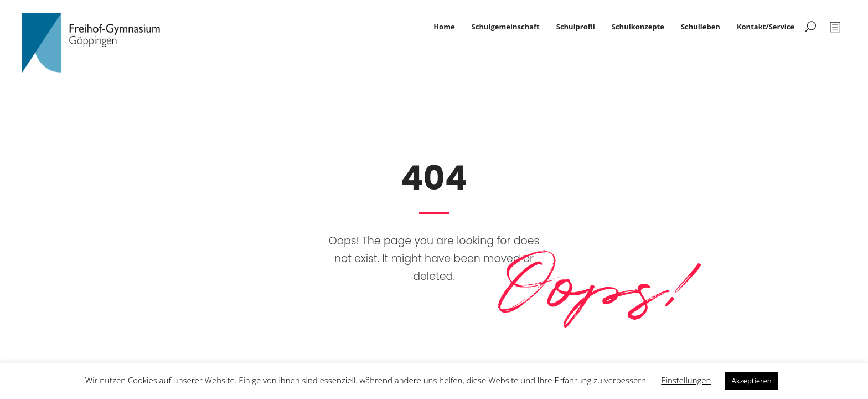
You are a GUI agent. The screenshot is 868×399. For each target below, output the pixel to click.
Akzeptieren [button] (751, 381)
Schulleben (701, 27)
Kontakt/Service (766, 27)
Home (444, 27)
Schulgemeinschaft (506, 27)
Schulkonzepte (638, 27)
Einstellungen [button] (686, 380)
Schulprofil (576, 27)
